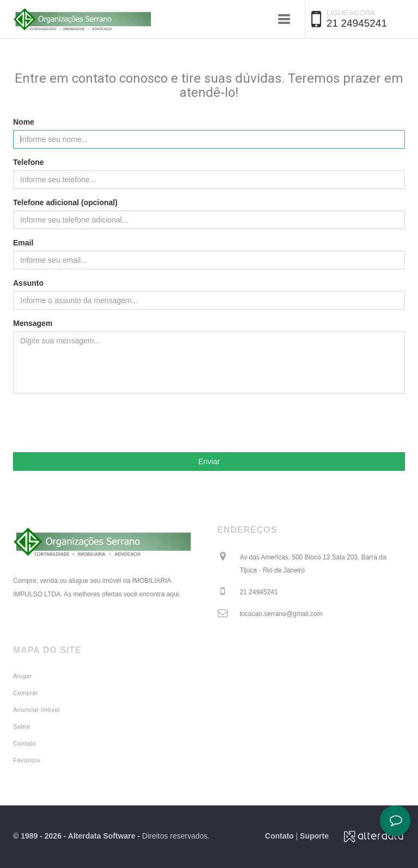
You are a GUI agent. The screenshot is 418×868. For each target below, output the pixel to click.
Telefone (29, 162)
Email (23, 243)
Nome (24, 122)
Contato (24, 743)
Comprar (26, 693)
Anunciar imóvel (36, 710)
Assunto (28, 283)
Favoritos (27, 760)
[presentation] (209, 423)
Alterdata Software (102, 836)
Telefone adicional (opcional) (65, 202)
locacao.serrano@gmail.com (281, 614)
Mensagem (33, 323)
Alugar (23, 676)
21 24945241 (357, 23)
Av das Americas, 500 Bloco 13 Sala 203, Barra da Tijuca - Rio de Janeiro (313, 564)
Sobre (22, 727)
